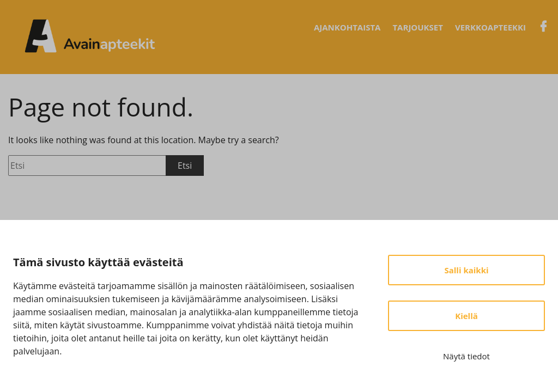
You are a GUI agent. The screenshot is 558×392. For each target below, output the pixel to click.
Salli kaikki (466, 270)
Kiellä (466, 316)
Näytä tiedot (466, 356)
